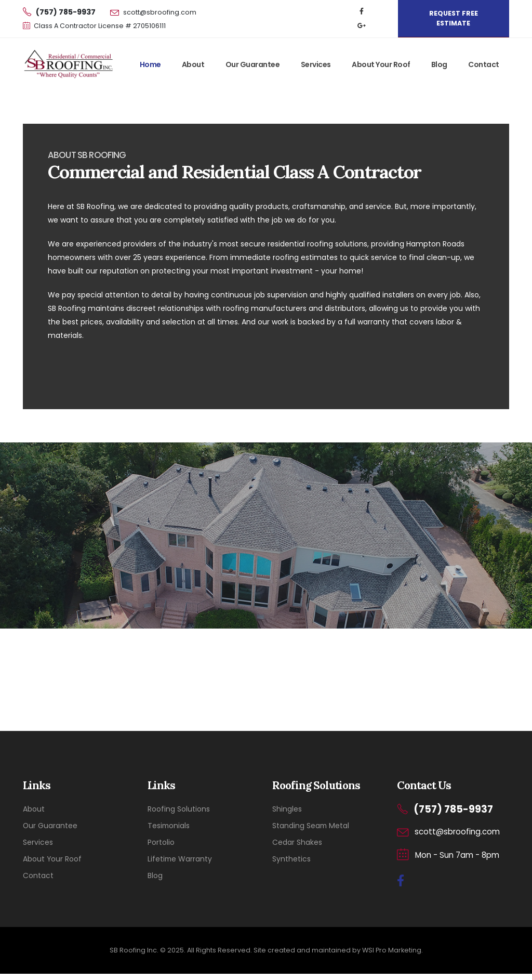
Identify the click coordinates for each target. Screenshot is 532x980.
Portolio (161, 842)
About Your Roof (381, 64)
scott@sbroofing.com (160, 12)
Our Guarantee (253, 64)
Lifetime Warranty (180, 859)
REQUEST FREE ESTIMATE (454, 18)
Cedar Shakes (297, 842)
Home (150, 64)
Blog (439, 64)
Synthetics (291, 859)
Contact (484, 64)
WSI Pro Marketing (392, 950)
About (193, 64)
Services (316, 64)
